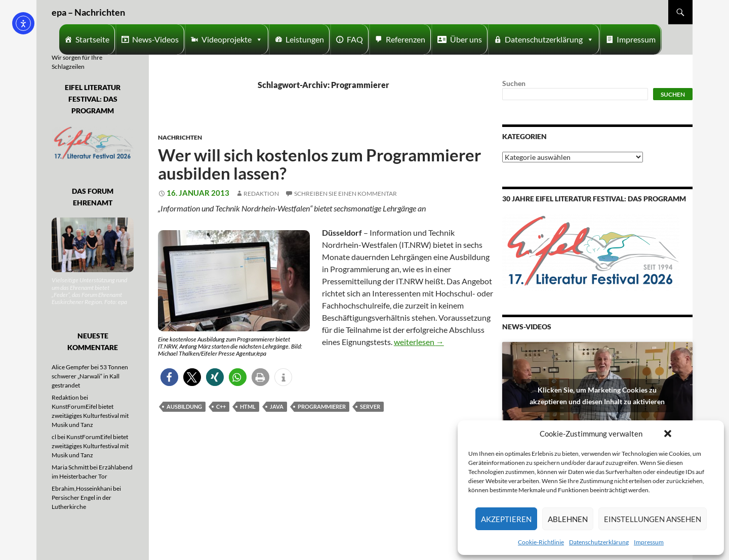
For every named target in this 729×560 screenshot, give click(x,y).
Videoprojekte (232, 39)
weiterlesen (419, 342)
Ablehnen (568, 519)
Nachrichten (180, 137)
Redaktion (261, 193)
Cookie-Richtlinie (541, 542)
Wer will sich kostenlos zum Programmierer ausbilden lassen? (319, 164)
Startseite (92, 39)
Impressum (649, 542)
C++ (221, 406)
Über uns (466, 39)
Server (370, 406)
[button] (668, 434)
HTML (248, 406)
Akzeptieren (506, 519)
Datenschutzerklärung (599, 542)
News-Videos (155, 39)
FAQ (355, 39)
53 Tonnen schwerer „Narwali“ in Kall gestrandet (90, 376)
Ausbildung (184, 406)
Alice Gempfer (71, 367)
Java (277, 406)
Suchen (514, 83)
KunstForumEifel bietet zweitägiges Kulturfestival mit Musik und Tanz (90, 416)
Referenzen (406, 39)
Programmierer (322, 406)
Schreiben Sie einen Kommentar (346, 193)
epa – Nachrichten (88, 12)
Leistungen (305, 39)
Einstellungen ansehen (653, 519)
